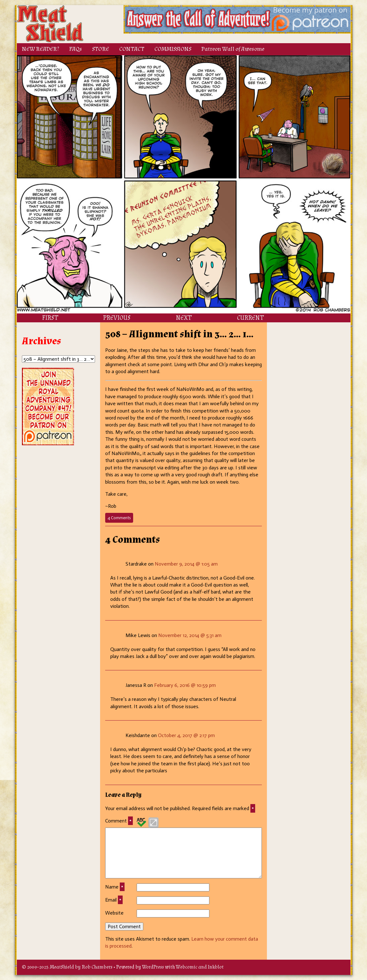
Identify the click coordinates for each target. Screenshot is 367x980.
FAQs (76, 49)
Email (114, 900)
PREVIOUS (117, 318)
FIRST (50, 318)
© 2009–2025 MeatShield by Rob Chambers (67, 967)
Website (114, 913)
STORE (101, 49)
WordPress (153, 967)
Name (115, 887)
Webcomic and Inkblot (200, 967)
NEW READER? (41, 49)
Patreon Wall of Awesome (233, 49)
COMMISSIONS (173, 49)
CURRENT (250, 318)
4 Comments (120, 519)
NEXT (184, 318)
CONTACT (132, 49)
